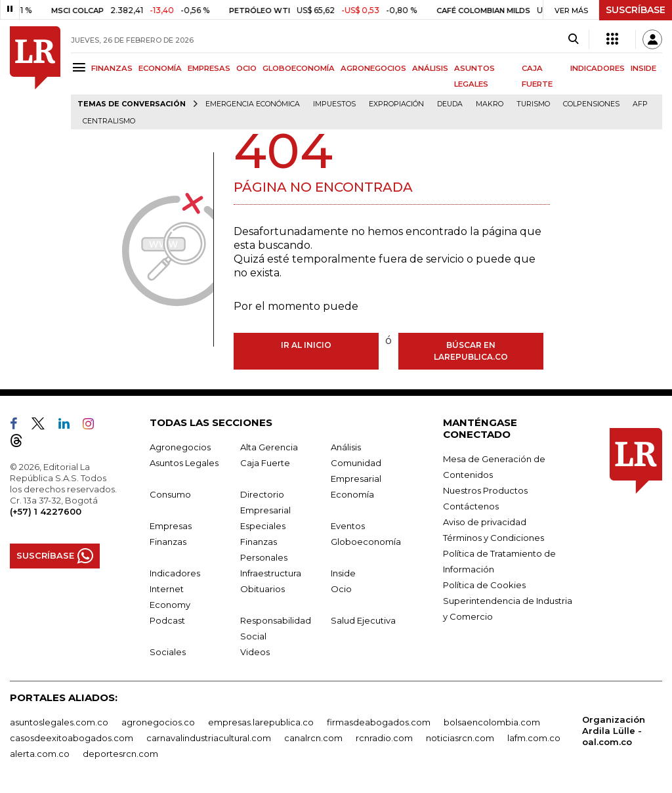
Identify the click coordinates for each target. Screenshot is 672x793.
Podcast (167, 620)
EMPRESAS (209, 68)
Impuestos (334, 104)
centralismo (109, 121)
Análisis (346, 447)
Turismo (533, 104)
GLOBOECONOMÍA (299, 68)
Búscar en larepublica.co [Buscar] (471, 351)
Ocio (341, 589)
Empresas (171, 526)
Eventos (348, 526)
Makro (490, 104)
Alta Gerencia (269, 447)
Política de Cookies (484, 585)
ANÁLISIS (430, 68)
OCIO (246, 68)
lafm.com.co (534, 738)
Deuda (450, 104)
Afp (640, 104)
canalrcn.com (313, 738)
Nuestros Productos (485, 490)
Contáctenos (471, 506)
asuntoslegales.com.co (59, 722)
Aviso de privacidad (485, 522)
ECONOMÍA (160, 68)
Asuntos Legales (184, 463)
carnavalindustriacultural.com (209, 738)
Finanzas (168, 542)
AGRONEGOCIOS (373, 68)
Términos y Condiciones (493, 538)
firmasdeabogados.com (379, 722)
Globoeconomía (366, 542)
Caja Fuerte (265, 463)
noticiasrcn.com (460, 738)
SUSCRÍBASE (636, 10)
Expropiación (396, 104)
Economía (352, 494)
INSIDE (643, 68)
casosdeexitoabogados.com (72, 738)
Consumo (170, 494)
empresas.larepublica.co (261, 722)
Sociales (168, 652)
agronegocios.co (158, 722)
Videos (255, 652)
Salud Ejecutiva (363, 620)
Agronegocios (180, 447)
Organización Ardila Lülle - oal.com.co (614, 731)
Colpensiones (591, 104)
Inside (343, 573)
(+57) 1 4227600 (46, 511)
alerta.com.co (40, 754)
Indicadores (175, 573)
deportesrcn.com (120, 754)
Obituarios (262, 589)
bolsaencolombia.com (492, 722)
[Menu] (81, 67)
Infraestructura (271, 573)
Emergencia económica (253, 104)
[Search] (573, 39)
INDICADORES (598, 68)
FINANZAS (112, 68)
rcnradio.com (384, 738)
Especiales (263, 526)
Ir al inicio (306, 345)
